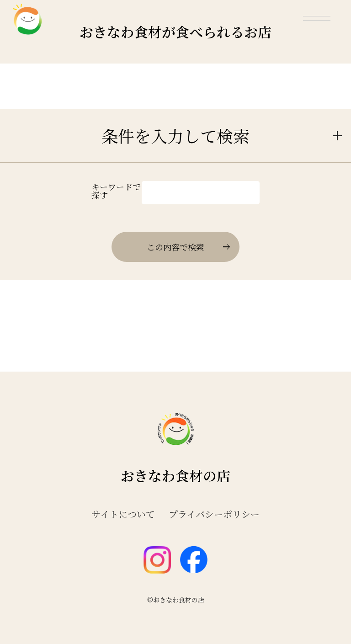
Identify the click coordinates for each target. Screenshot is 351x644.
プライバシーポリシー (214, 514)
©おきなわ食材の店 (176, 600)
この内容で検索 (188, 247)
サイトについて (123, 514)
